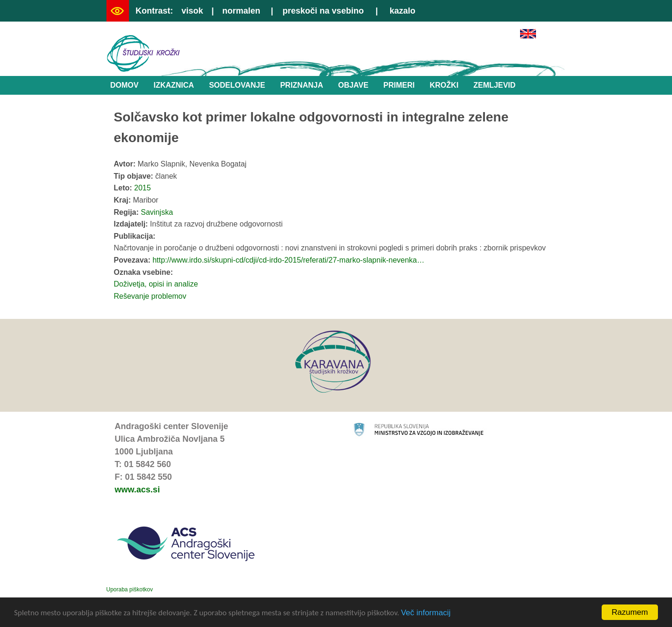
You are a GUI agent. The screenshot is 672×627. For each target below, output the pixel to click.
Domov (124, 85)
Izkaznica (174, 85)
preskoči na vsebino (323, 11)
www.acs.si (137, 490)
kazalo (403, 11)
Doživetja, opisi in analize (156, 284)
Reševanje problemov (150, 296)
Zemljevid (495, 85)
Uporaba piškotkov (130, 589)
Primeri (399, 85)
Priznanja (302, 85)
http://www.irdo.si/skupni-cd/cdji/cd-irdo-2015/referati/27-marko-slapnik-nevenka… (288, 260)
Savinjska (157, 212)
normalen (241, 11)
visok (192, 11)
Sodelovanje (237, 85)
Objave (353, 85)
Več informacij (426, 614)
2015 (143, 188)
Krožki (444, 85)
